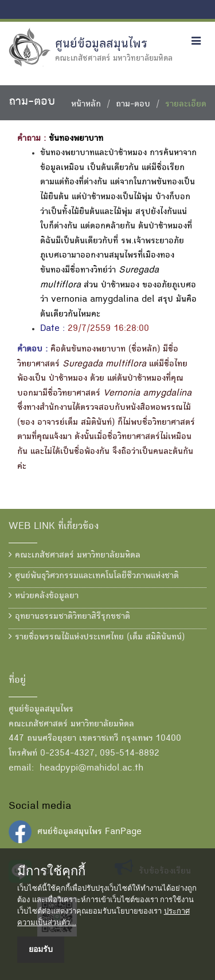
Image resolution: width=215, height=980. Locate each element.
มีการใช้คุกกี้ (51, 871)
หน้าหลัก (86, 105)
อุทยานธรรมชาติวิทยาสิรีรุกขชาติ (69, 617)
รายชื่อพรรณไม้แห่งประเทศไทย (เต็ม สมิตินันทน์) (97, 637)
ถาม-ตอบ (133, 105)
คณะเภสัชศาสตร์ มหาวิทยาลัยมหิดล (75, 555)
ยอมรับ (41, 949)
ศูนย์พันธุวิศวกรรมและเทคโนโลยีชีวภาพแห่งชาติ (94, 576)
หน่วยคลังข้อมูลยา (44, 596)
